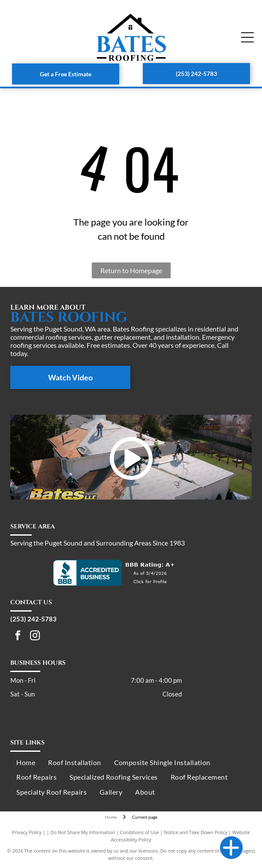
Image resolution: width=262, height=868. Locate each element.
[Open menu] (247, 37)
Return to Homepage (131, 270)
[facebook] (18, 636)
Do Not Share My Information (83, 832)
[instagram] (35, 636)
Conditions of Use (140, 832)
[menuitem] (26, 763)
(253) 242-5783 (33, 619)
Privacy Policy (27, 832)
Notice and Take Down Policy (196, 832)
